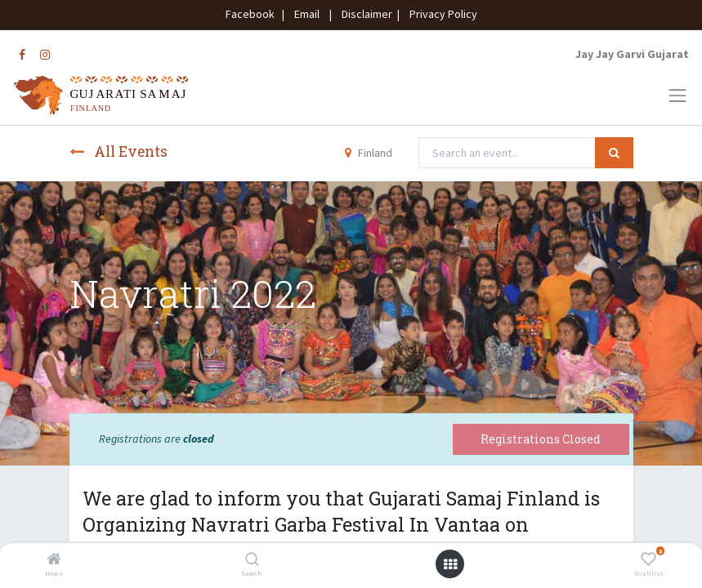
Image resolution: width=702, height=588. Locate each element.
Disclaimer (364, 14)
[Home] (54, 560)
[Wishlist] (648, 560)
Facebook (253, 14)
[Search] (252, 560)
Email (307, 14)
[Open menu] (450, 564)
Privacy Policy (440, 14)
